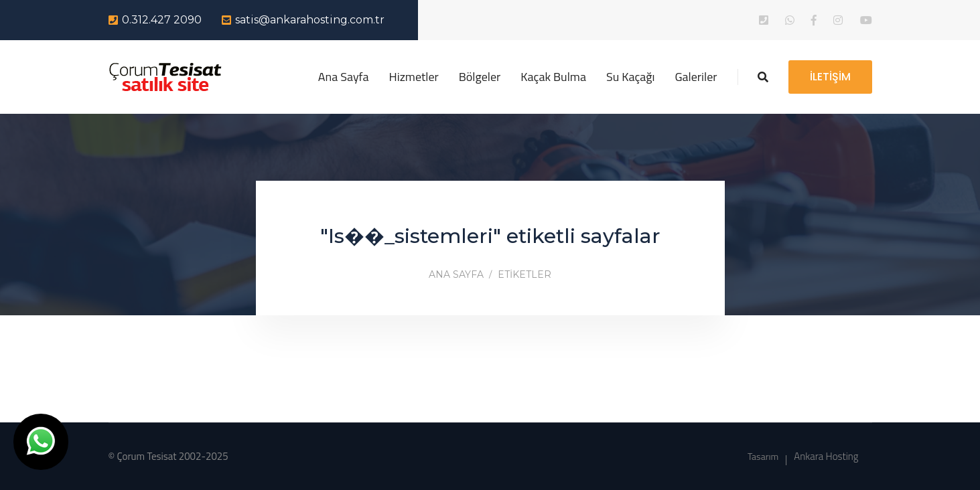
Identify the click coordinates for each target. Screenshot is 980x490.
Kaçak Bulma (553, 77)
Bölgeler (480, 77)
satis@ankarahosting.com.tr (310, 20)
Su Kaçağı (631, 77)
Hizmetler (414, 77)
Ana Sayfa (344, 77)
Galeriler (696, 77)
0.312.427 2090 (162, 20)
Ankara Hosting (826, 456)
